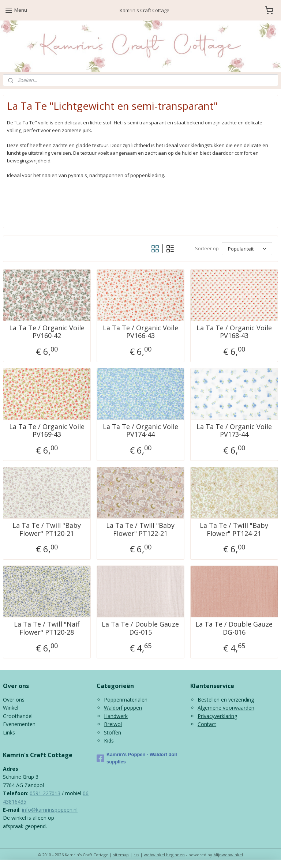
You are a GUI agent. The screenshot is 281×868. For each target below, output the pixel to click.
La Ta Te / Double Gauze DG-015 (140, 628)
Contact (207, 724)
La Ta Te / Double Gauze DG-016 (234, 628)
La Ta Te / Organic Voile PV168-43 (234, 332)
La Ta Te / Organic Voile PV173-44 (234, 430)
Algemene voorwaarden (226, 708)
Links (9, 732)
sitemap (121, 855)
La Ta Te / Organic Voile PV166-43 (140, 332)
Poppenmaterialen (126, 700)
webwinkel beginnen (164, 855)
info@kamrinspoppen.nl (50, 810)
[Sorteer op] (247, 248)
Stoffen (113, 732)
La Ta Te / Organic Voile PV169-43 (47, 430)
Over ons (14, 700)
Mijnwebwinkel (228, 855)
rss (136, 855)
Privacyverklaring (217, 716)
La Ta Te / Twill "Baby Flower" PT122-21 (140, 529)
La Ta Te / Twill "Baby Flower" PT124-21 (234, 529)
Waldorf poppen (123, 708)
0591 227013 (45, 793)
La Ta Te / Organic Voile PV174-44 (140, 430)
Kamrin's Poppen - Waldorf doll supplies (137, 758)
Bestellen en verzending (226, 700)
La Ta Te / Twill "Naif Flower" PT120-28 (47, 628)
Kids (109, 741)
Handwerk (116, 716)
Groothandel (18, 716)
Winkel (11, 708)
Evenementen (19, 724)
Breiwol (113, 724)
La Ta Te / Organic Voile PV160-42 (47, 332)
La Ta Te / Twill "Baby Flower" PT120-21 (47, 529)
